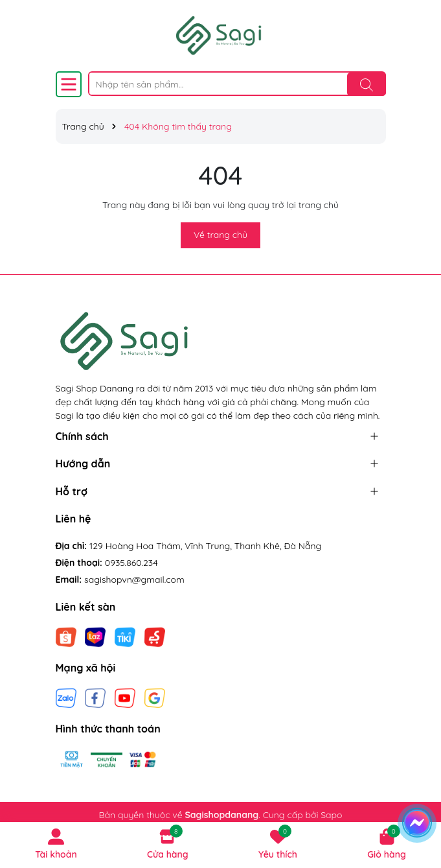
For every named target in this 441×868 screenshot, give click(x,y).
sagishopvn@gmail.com (134, 580)
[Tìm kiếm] (367, 84)
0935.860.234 (131, 563)
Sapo (331, 815)
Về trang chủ (220, 235)
